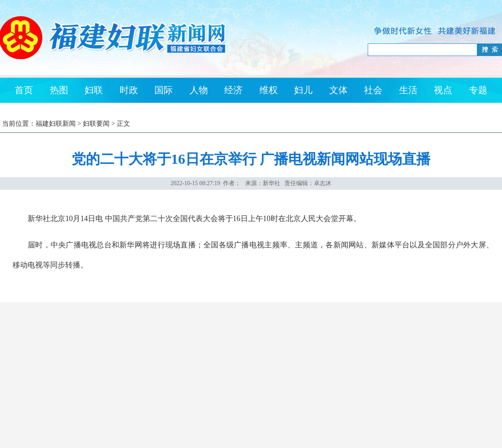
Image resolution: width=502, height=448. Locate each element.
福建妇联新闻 (56, 123)
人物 (199, 90)
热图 (59, 90)
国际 (164, 90)
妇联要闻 (96, 123)
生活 (408, 90)
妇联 (94, 90)
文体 (338, 90)
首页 (24, 90)
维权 (269, 90)
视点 (443, 90)
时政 (129, 90)
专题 (478, 90)
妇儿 (303, 90)
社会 (373, 90)
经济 (233, 90)
